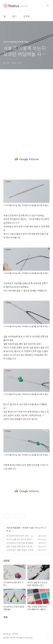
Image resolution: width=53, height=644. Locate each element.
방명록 (26, 16)
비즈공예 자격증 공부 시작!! (18, 536)
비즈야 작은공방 (14, 528)
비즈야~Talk (28, 528)
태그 (14, 16)
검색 (41, 6)
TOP (47, 635)
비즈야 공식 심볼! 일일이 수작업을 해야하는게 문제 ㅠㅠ (21, 551)
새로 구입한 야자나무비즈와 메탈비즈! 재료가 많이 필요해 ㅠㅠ (20, 548)
